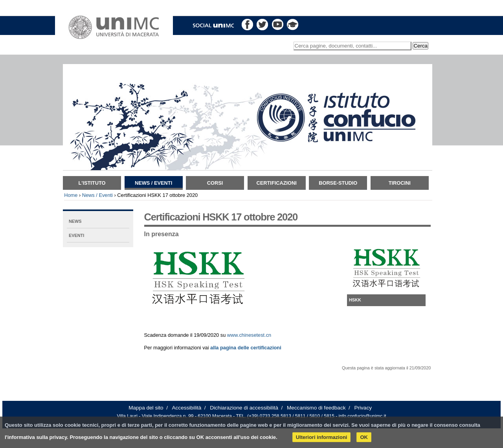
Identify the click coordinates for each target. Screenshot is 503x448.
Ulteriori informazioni (322, 437)
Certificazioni (277, 183)
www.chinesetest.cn (249, 335)
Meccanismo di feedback (316, 408)
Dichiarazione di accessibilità (244, 408)
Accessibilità (187, 408)
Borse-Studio (338, 183)
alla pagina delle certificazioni (246, 348)
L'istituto (92, 183)
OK (364, 437)
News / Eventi (153, 183)
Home (71, 195)
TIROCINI (400, 183)
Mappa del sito (146, 408)
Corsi (215, 183)
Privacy (363, 408)
